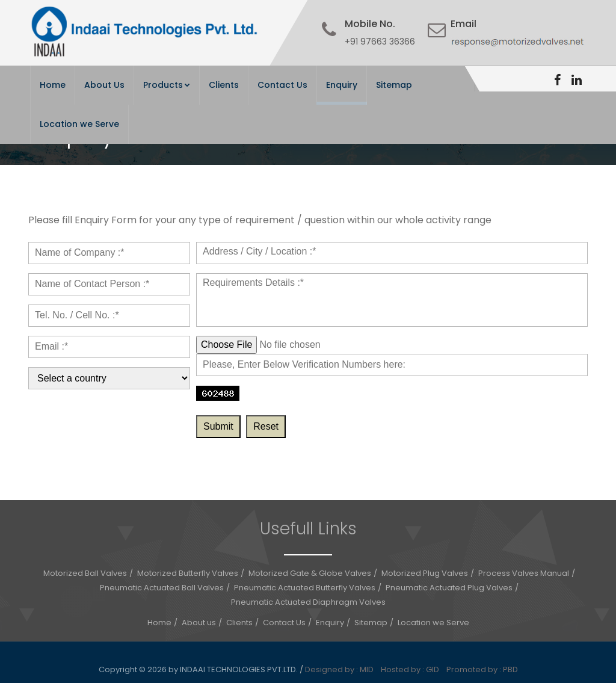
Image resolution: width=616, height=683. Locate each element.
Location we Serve (79, 124)
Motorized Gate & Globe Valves (310, 573)
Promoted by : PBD (482, 669)
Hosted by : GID (413, 669)
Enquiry (342, 85)
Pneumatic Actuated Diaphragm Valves (308, 602)
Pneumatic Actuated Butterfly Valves (305, 588)
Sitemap (394, 85)
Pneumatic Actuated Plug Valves (449, 588)
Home (53, 85)
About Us (104, 85)
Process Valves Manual (524, 573)
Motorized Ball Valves (85, 573)
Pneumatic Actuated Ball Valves (162, 588)
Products (167, 85)
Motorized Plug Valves (425, 573)
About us (199, 623)
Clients (224, 85)
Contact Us (282, 85)
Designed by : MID (342, 669)
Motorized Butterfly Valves (188, 573)
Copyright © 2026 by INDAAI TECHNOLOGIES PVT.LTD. (199, 669)
